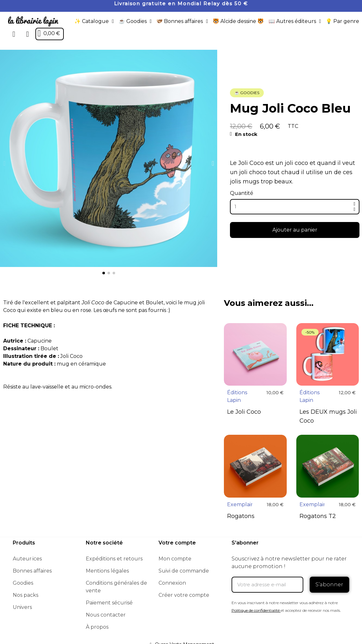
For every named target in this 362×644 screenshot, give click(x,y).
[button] (14, 34)
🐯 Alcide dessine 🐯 (238, 21)
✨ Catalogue (94, 21)
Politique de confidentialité (256, 610)
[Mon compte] (28, 34)
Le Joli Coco (244, 412)
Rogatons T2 (318, 516)
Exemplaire (242, 504)
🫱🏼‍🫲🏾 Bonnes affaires (182, 21)
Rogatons (241, 516)
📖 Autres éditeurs (295, 21)
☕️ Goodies (135, 21)
